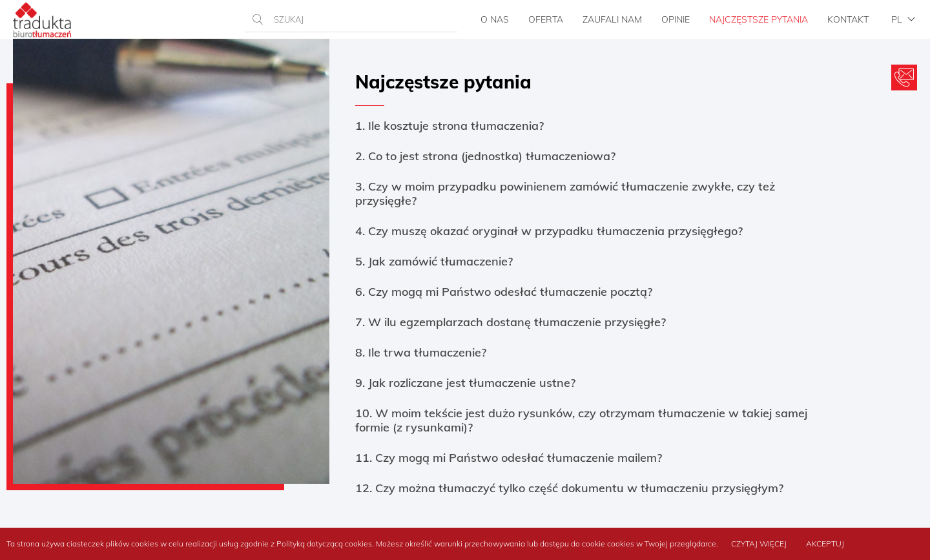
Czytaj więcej (759, 544)
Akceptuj (825, 544)
